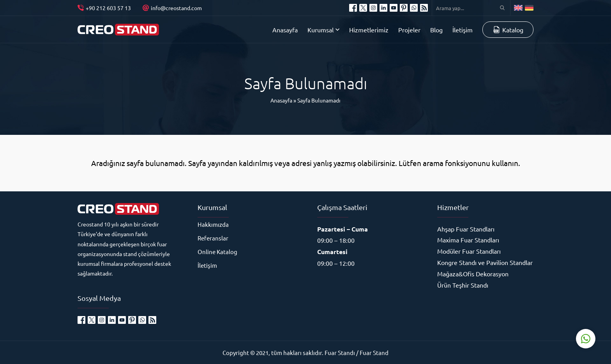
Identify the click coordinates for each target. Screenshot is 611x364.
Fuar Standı (340, 353)
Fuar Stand (374, 353)
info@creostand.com (176, 8)
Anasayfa (281, 100)
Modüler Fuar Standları (469, 251)
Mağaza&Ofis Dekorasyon (473, 274)
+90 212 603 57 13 (108, 8)
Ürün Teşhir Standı (463, 285)
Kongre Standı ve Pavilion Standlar (485, 262)
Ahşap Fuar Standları (466, 229)
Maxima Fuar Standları (468, 240)
